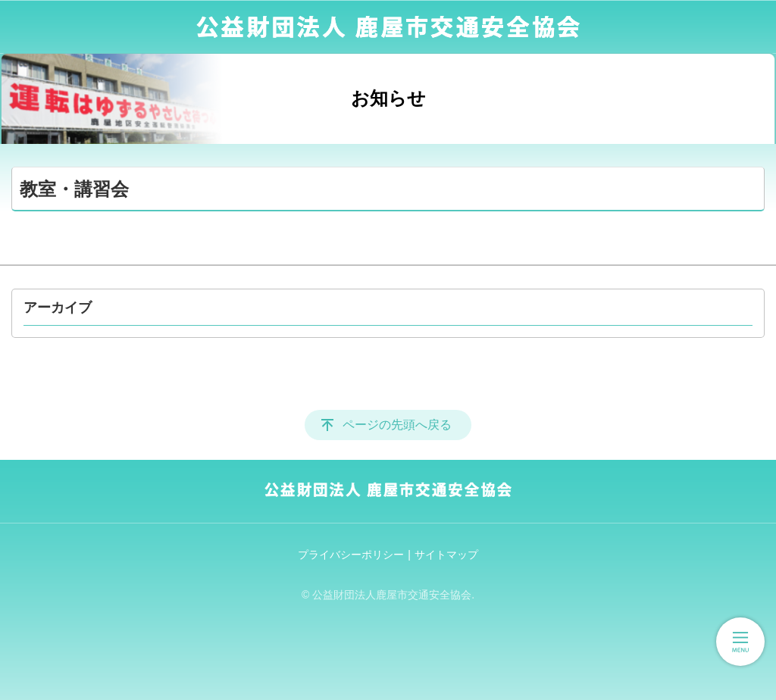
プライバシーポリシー (351, 555)
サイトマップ (446, 555)
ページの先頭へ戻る (397, 425)
